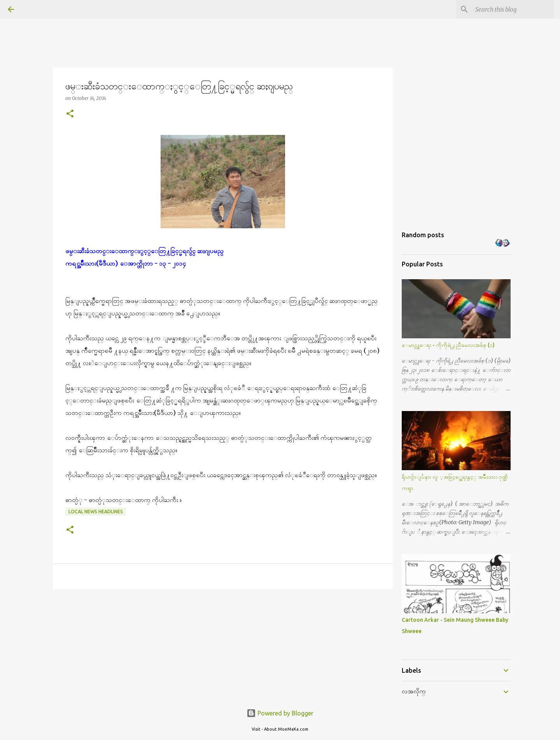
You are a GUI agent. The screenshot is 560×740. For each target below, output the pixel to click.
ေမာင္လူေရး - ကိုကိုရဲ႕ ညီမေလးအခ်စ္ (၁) (448, 345)
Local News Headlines (96, 512)
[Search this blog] (513, 9)
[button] (70, 114)
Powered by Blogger (280, 713)
